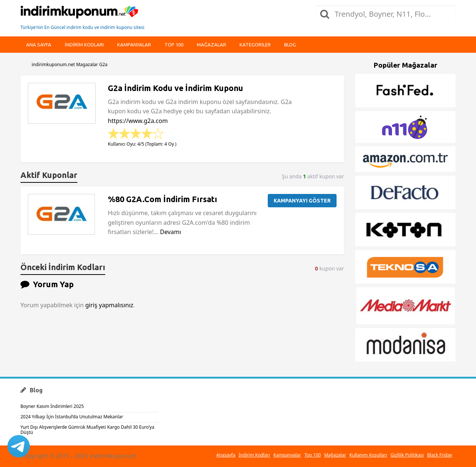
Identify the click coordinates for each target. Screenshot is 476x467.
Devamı (171, 232)
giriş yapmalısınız (109, 305)
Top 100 (174, 45)
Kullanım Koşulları (368, 455)
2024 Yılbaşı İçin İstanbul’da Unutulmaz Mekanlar (72, 417)
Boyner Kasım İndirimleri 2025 (52, 406)
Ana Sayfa (39, 45)
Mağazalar (211, 45)
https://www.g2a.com (138, 121)
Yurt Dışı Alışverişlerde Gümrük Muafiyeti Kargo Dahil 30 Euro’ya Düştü (87, 430)
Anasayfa (226, 455)
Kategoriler (255, 45)
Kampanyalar (134, 45)
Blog (290, 45)
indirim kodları (84, 45)
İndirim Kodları (254, 455)
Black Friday (440, 455)
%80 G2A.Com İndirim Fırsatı (163, 199)
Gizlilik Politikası (407, 455)
